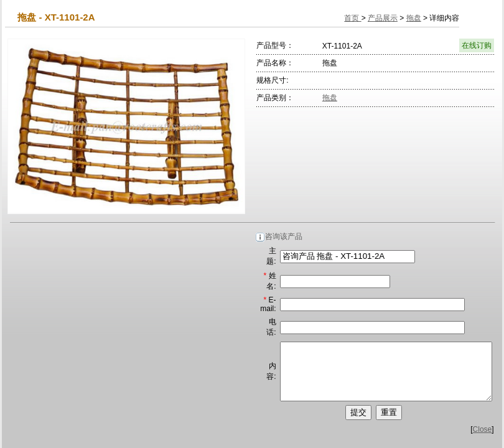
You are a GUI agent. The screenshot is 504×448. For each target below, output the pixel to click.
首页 (352, 18)
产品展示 (383, 18)
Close (483, 441)
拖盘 (414, 18)
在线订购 (477, 45)
